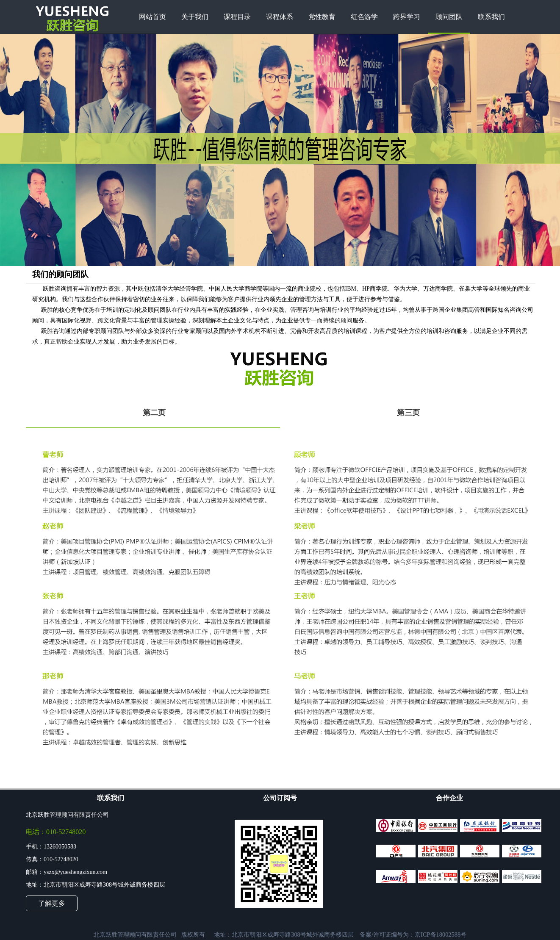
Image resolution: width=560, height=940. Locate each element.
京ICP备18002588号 (441, 934)
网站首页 (152, 17)
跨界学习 (407, 17)
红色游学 (364, 17)
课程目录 (237, 17)
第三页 (408, 413)
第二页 (154, 413)
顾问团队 (449, 17)
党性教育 (322, 17)
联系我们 (491, 17)
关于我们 (195, 17)
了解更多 (52, 903)
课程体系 (280, 17)
